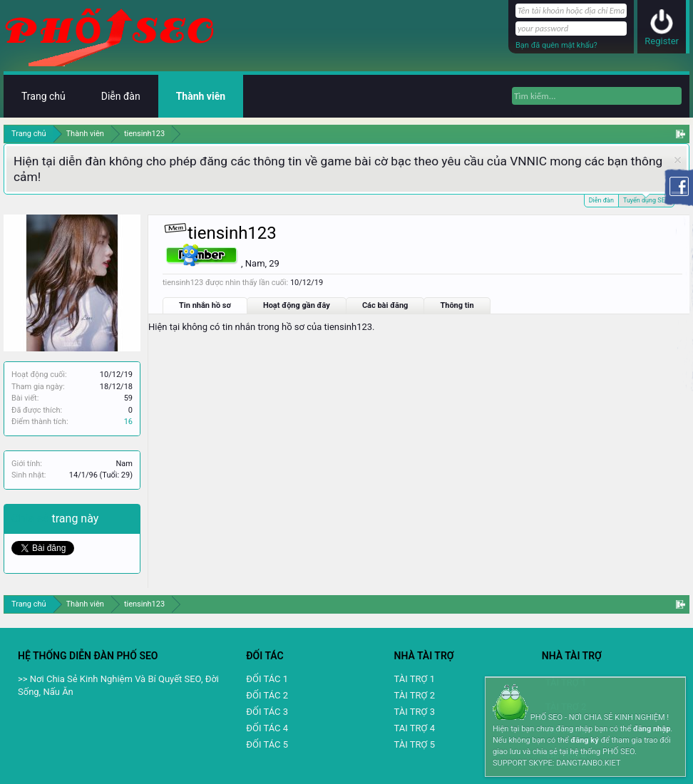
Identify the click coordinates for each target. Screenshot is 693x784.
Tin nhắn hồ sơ (205, 305)
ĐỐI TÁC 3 (267, 712)
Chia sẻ (32, 519)
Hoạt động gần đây (297, 305)
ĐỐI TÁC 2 (267, 695)
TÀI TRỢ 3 (415, 712)
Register (662, 41)
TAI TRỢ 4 (415, 728)
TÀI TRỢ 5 (415, 744)
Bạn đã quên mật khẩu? (556, 45)
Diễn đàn (601, 200)
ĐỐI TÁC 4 (267, 728)
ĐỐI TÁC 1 (267, 679)
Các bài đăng (385, 305)
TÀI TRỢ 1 (415, 679)
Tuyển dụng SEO (646, 199)
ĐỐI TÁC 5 (267, 744)
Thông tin (457, 305)
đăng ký (584, 740)
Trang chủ (43, 96)
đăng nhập (652, 729)
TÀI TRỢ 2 (415, 695)
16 (128, 422)
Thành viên (201, 96)
